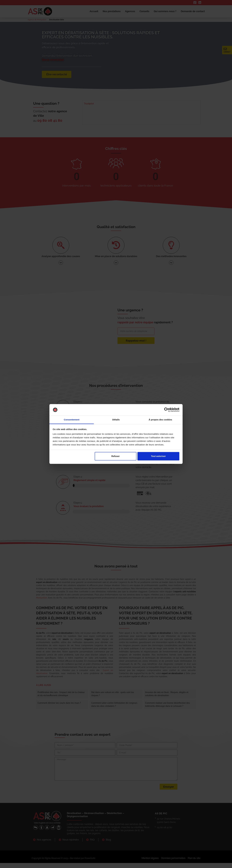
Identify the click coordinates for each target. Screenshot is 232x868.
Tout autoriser (158, 456)
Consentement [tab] (72, 420)
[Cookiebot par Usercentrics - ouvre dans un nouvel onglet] (166, 410)
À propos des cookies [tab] (160, 420)
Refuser (116, 456)
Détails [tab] (116, 420)
